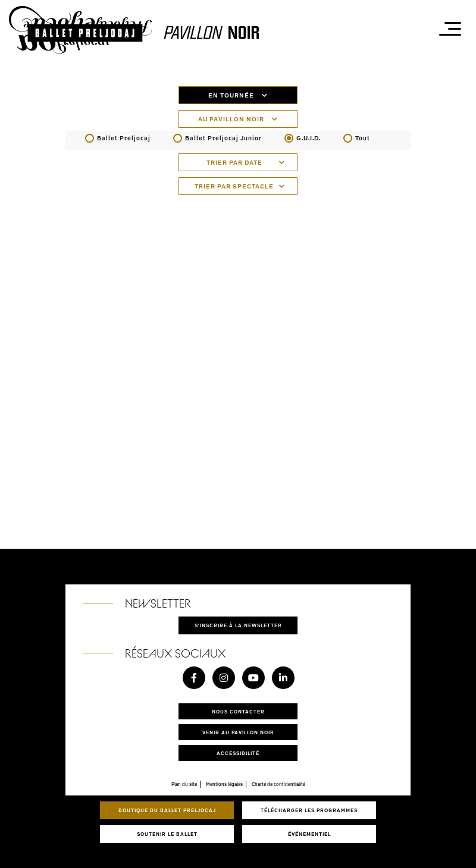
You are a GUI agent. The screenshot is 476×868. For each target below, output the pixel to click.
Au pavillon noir (238, 119)
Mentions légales (224, 784)
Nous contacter (238, 711)
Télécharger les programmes (309, 810)
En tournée (238, 95)
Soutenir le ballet (167, 834)
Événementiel (309, 834)
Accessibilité (238, 753)
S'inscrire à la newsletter (238, 625)
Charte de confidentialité (278, 784)
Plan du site (184, 784)
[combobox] (238, 162)
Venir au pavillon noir (238, 732)
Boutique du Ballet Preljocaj (167, 810)
